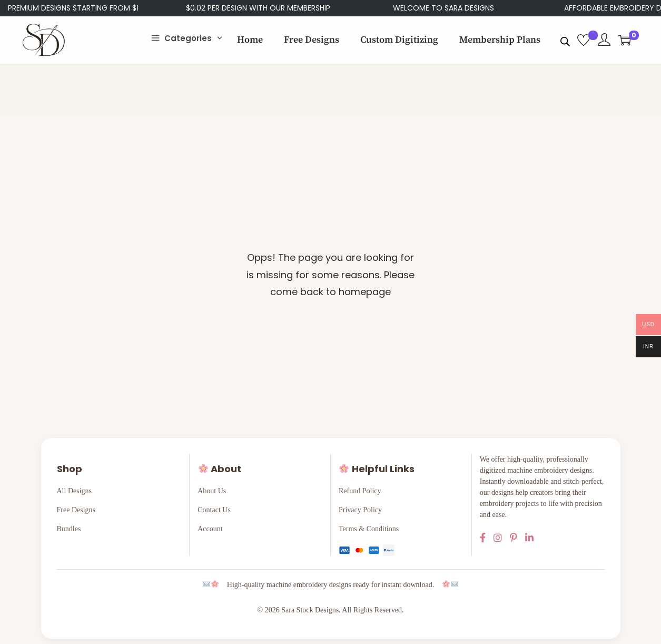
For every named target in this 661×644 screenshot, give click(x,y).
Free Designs (76, 510)
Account (210, 529)
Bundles (69, 529)
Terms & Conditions (369, 529)
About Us (212, 491)
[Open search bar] (565, 40)
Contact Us (214, 510)
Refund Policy (360, 491)
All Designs (75, 491)
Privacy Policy (360, 510)
